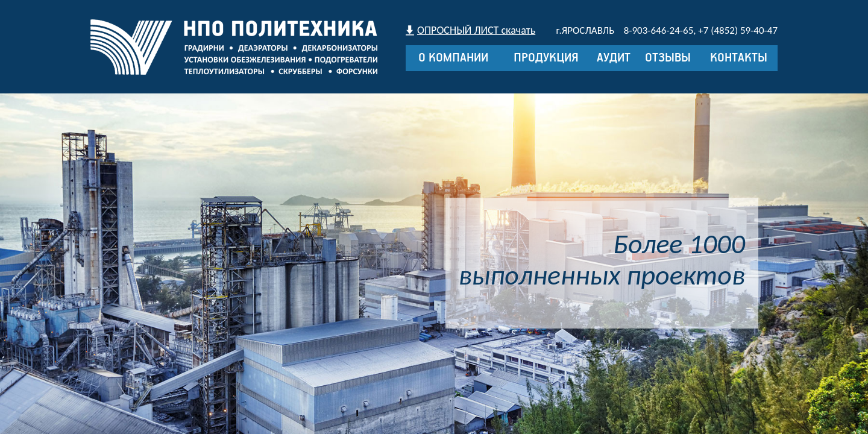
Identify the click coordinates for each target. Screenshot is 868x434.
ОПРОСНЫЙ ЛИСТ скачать (476, 30)
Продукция (546, 58)
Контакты (739, 58)
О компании (453, 58)
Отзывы (668, 58)
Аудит (614, 58)
